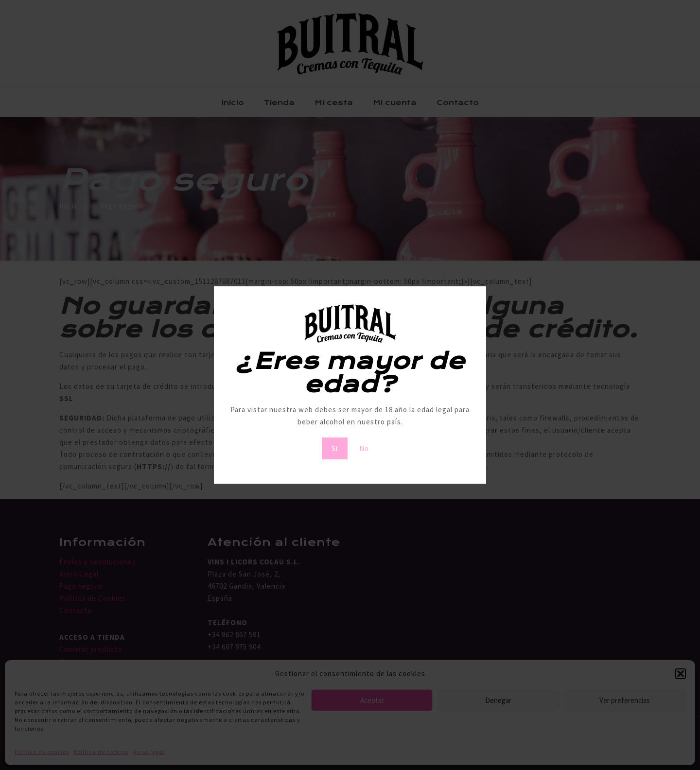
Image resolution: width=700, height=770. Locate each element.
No (364, 448)
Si (335, 448)
